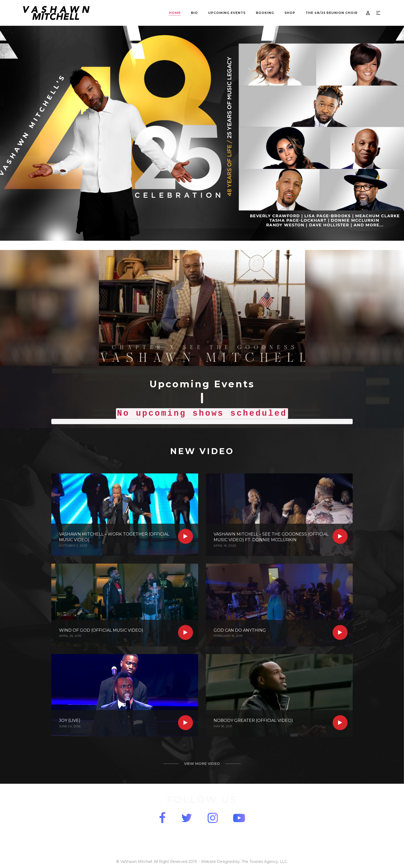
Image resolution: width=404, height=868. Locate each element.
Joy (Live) (70, 720)
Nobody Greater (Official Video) (253, 720)
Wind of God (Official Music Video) (101, 630)
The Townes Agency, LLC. (265, 862)
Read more (186, 536)
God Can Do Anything (240, 630)
